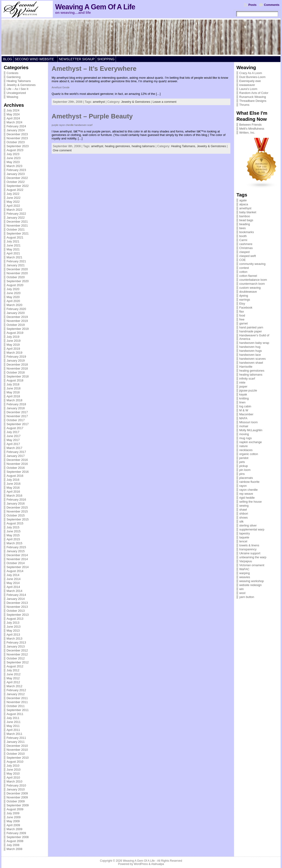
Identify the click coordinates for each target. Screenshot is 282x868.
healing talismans (143, 146)
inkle (242, 382)
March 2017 (14, 448)
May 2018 (13, 392)
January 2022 (16, 218)
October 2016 (16, 468)
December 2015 (17, 507)
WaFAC (244, 569)
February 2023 (16, 170)
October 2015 (16, 515)
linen (242, 402)
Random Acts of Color (254, 93)
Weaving (12, 97)
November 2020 (17, 273)
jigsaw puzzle (248, 390)
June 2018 (14, 388)
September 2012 (18, 662)
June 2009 (14, 817)
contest (244, 268)
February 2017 (16, 452)
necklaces (246, 450)
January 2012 (16, 694)
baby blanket (248, 212)
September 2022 (18, 186)
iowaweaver (247, 85)
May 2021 (13, 249)
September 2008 (18, 837)
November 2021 (17, 226)
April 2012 (13, 682)
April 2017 (13, 444)
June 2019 (14, 341)
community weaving (252, 264)
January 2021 (16, 265)
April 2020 (13, 301)
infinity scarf (247, 379)
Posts (252, 5)
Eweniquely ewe (250, 81)
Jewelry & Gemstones (21, 85)
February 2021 (16, 261)
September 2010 (18, 758)
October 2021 (16, 229)
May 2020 (13, 297)
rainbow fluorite (249, 482)
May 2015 (13, 535)
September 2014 (18, 567)
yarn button (247, 597)
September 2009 (18, 805)
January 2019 (16, 361)
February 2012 (16, 690)
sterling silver (248, 525)
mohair (244, 426)
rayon (243, 486)
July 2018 (13, 384)
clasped (244, 252)
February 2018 (16, 404)
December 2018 (17, 365)
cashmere (246, 244)
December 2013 (17, 603)
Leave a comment (164, 102)
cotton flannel (248, 276)
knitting (244, 398)
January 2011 (16, 742)
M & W (244, 410)
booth (243, 236)
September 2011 (18, 710)
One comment (62, 150)
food (242, 315)
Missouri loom (248, 422)
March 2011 (14, 734)
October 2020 (16, 277)
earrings (245, 300)
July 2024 (13, 110)
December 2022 (17, 178)
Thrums (244, 105)
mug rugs (245, 438)
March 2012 (14, 686)
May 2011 (13, 726)
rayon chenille (248, 490)
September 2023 (18, 146)
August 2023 (15, 150)
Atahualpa (158, 864)
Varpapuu (246, 561)
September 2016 (18, 472)
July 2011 (13, 718)
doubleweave (248, 292)
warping (245, 573)
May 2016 (13, 488)
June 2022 (14, 198)
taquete (244, 537)
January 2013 (16, 646)
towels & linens (249, 545)
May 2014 (13, 583)
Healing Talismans (19, 81)
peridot (244, 458)
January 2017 (16, 456)
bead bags (246, 220)
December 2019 (17, 317)
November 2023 (17, 138)
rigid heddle (247, 498)
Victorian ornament (252, 565)
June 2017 (14, 436)
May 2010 (13, 774)
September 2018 (18, 376)
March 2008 (14, 849)
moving (244, 434)
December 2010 (17, 746)
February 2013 (16, 642)
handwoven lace (250, 355)
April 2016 (13, 492)
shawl (243, 510)
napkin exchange (251, 442)
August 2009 (15, 809)
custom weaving (250, 288)
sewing (244, 506)
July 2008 (13, 845)
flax (242, 311)
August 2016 (15, 476)
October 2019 (16, 325)
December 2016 (17, 460)
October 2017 (16, 420)
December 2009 (17, 793)
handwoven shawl (251, 363)
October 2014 (16, 563)
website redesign (250, 585)
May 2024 (13, 114)
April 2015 (13, 539)
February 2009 (16, 833)
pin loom (245, 470)
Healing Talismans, (184, 146)
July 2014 (13, 575)
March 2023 (14, 166)
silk (241, 521)
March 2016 (14, 496)
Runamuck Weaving (253, 97)
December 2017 (17, 412)
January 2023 (16, 174)
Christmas (246, 248)
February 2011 (16, 738)
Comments (272, 5)
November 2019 (17, 321)
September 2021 (18, 233)
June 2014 (14, 579)
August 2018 (15, 380)
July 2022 (13, 194)
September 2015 (18, 519)
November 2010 (17, 750)
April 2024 (13, 118)
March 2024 (14, 122)
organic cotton (249, 454)
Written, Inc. (247, 133)
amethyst (99, 102)
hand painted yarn (251, 327)
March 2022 (14, 210)
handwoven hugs (251, 351)
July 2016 (13, 480)
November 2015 (17, 511)
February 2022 (16, 214)
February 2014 (16, 595)
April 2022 (13, 206)
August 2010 (15, 762)
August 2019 (15, 333)
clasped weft (248, 256)
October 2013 (16, 611)
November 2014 (17, 559)
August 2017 (15, 428)
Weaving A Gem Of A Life (95, 7)
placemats (246, 478)
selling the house (250, 502)
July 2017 (13, 432)
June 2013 (14, 627)
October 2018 (16, 372)
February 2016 (16, 500)
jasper (243, 386)
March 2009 (14, 829)
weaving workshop (252, 581)
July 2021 (13, 241)
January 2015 (16, 551)
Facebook (246, 308)
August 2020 (15, 285)
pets (242, 462)
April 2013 (13, 635)
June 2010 (14, 770)
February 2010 (16, 785)
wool (242, 593)
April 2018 (13, 396)
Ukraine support (250, 553)
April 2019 (13, 349)
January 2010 (16, 789)
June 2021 (14, 245)
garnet (243, 323)
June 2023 (14, 158)
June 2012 (14, 674)
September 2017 (18, 424)
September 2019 (18, 329)
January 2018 (16, 408)
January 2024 (16, 130)
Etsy (242, 304)
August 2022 (15, 190)
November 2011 (17, 702)
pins (242, 474)
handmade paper (251, 331)
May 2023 (13, 162)
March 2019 (14, 353)
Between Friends (250, 125)
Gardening (14, 77)
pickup (244, 466)
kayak (243, 394)
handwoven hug (250, 347)
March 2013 (14, 639)
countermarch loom (252, 284)
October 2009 (16, 801)
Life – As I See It (17, 89)
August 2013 (15, 619)
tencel (243, 541)
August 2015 (15, 523)
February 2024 (16, 126)
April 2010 (13, 777)
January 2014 (16, 599)
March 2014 (14, 591)
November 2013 (17, 607)
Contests (12, 73)
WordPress (141, 864)
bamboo (245, 216)
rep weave (246, 494)
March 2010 (14, 781)
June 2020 (14, 293)
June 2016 (14, 484)
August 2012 (15, 666)
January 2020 (16, 313)
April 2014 (13, 587)
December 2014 (17, 555)
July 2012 (13, 670)
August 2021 (15, 237)
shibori (244, 514)
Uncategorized (16, 93)
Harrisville (246, 367)
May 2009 (13, 821)
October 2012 (16, 658)
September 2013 (18, 615)
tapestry (245, 533)
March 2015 (14, 543)
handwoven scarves (252, 359)
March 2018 (14, 400)
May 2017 (13, 440)
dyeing (244, 296)
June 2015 (14, 531)
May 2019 (13, 345)
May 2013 (13, 631)
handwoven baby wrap (254, 343)
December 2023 (17, 134)
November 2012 (17, 654)
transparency (248, 549)
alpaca (244, 204)
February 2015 (16, 547)
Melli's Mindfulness (252, 129)
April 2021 (13, 253)
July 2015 (13, 527)
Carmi (243, 240)
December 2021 (17, 222)
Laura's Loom (248, 89)
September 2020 (18, 281)
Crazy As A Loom (251, 73)
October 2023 (16, 142)
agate (243, 200)
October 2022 (16, 182)
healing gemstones (117, 146)
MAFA (243, 418)
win (241, 589)
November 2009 (17, 797)
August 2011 (15, 714)
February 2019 (16, 357)
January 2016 (16, 503)
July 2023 (13, 154)
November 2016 (17, 464)
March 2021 (14, 257)
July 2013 (13, 623)
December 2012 (17, 650)
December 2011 (17, 698)
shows (243, 518)
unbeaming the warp (253, 557)
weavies (245, 577)
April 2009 (13, 825)
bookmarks (247, 232)
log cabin (245, 406)
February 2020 (16, 309)
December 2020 (17, 269)
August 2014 (15, 571)
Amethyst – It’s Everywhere (94, 69)
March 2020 (14, 305)
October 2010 (16, 754)
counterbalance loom (253, 280)
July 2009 (13, 813)
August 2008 (15, 841)
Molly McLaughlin (251, 430)
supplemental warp (252, 529)
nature (243, 446)
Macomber (246, 414)
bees (243, 228)
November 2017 (17, 416)
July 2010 (13, 766)
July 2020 (13, 289)
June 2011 (14, 722)
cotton (243, 272)
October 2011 (16, 706)
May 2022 (13, 202)
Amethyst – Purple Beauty (92, 116)
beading (245, 224)
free (242, 319)
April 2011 (13, 730)
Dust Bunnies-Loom (252, 77)
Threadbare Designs (253, 101)
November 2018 (17, 368)
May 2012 (13, 678)
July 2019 (13, 337)
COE (243, 260)
